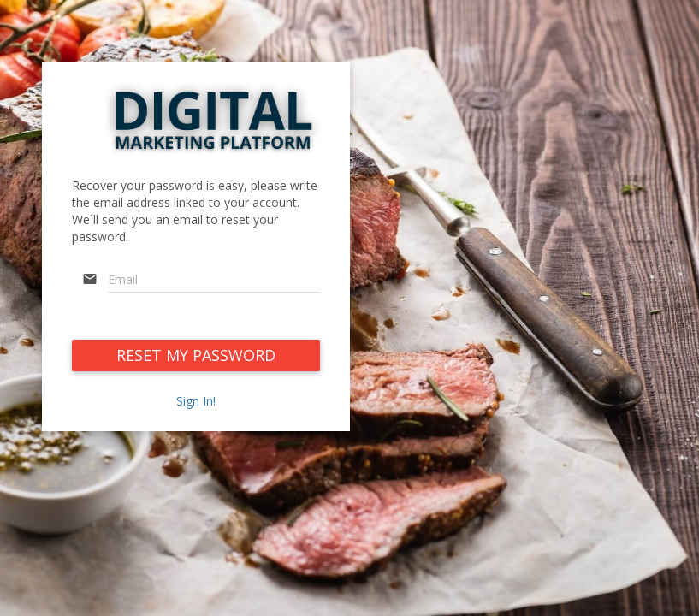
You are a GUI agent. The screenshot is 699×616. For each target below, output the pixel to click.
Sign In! (196, 401)
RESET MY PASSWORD (196, 355)
